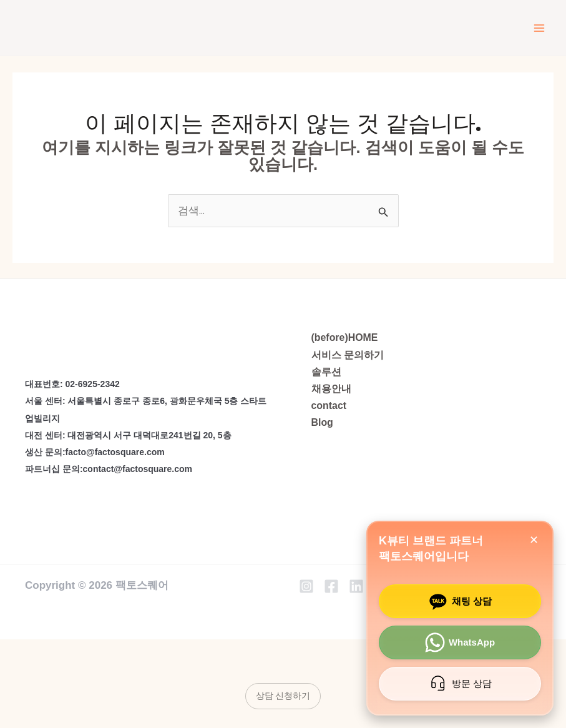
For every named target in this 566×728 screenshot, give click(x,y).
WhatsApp (459, 642)
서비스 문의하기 (348, 355)
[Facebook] (331, 586)
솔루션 (326, 372)
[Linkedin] (356, 586)
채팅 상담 (459, 601)
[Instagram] (306, 586)
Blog (323, 422)
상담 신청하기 (283, 696)
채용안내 (331, 389)
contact (329, 406)
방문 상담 (459, 684)
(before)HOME (345, 337)
